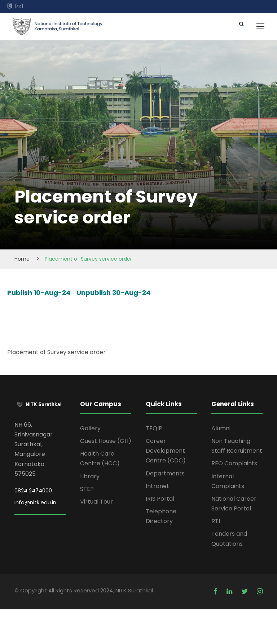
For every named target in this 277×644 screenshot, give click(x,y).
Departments (165, 473)
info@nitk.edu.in (35, 502)
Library (90, 476)
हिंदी (19, 6)
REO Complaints (234, 463)
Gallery (90, 428)
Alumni (221, 428)
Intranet (157, 486)
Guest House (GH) (106, 441)
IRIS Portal (160, 499)
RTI (216, 521)
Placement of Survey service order (56, 352)
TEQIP (154, 428)
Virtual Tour (96, 502)
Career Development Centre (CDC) (166, 451)
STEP (87, 489)
